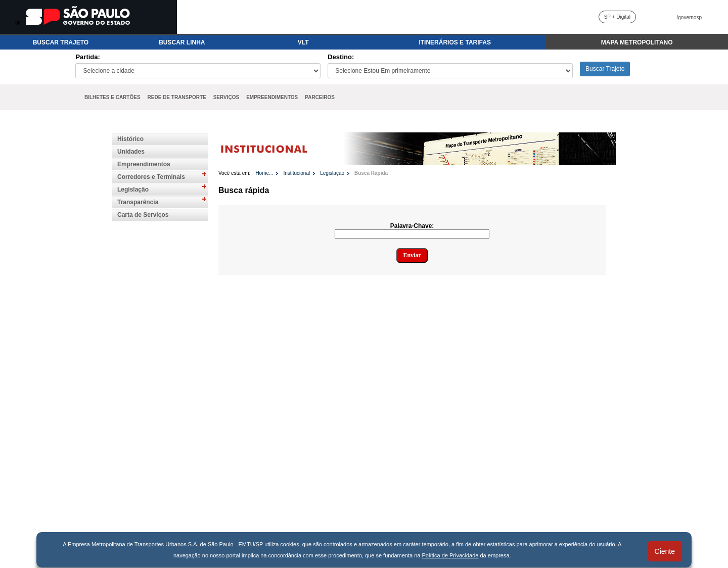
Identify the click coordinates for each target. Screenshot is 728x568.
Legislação (133, 190)
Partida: (87, 57)
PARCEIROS (320, 97)
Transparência (138, 202)
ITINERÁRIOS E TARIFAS (454, 42)
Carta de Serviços (143, 215)
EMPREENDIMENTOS (272, 97)
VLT (303, 42)
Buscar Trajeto (605, 69)
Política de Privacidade (450, 555)
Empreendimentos (144, 164)
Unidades (131, 152)
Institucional (297, 173)
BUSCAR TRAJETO (61, 42)
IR (18, 23)
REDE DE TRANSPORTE (177, 97)
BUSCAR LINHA (182, 42)
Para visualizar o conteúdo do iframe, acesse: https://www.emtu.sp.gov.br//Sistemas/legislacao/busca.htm (417, 382)
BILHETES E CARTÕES (112, 97)
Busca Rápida (371, 173)
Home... (264, 173)
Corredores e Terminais (151, 177)
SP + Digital (617, 17)
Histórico (130, 139)
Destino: (341, 57)
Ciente (665, 551)
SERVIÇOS (226, 97)
